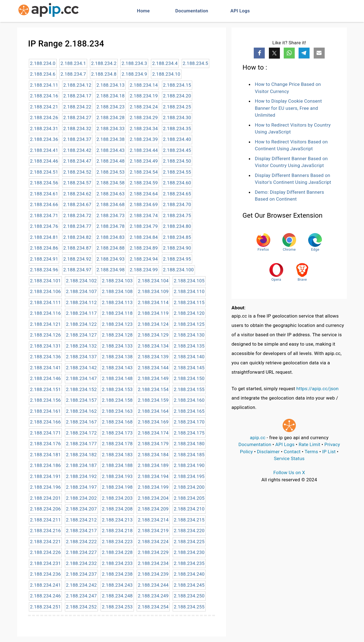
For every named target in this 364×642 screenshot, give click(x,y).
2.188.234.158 (117, 400)
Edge (315, 242)
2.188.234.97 (77, 270)
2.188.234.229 (153, 552)
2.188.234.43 (111, 150)
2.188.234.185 (189, 455)
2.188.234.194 (153, 476)
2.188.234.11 (44, 85)
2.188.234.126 (45, 335)
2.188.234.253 (117, 607)
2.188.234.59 (144, 183)
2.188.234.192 (81, 476)
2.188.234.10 (166, 74)
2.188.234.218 (117, 531)
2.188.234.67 (77, 204)
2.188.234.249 (153, 596)
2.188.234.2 (104, 63)
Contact (292, 452)
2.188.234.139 (153, 357)
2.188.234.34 (144, 129)
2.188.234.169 (153, 422)
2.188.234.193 (117, 476)
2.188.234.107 (81, 291)
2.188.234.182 (81, 455)
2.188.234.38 (111, 139)
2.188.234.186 (45, 465)
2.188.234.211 (45, 520)
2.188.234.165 (189, 411)
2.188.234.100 (178, 270)
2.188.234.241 (45, 585)
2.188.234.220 (189, 531)
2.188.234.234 (153, 563)
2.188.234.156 (45, 400)
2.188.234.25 (177, 107)
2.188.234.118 (117, 313)
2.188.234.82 (77, 237)
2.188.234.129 (153, 335)
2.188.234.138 (117, 357)
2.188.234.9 (134, 74)
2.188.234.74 (144, 215)
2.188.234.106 (45, 291)
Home (143, 11)
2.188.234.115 (189, 302)
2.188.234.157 (81, 400)
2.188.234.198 (117, 487)
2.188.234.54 (144, 172)
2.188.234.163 (117, 411)
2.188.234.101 (45, 281)
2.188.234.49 (144, 161)
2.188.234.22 (77, 107)
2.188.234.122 (81, 324)
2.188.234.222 (81, 542)
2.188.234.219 (153, 531)
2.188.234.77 (77, 226)
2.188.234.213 (117, 520)
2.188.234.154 (153, 389)
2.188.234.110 (189, 291)
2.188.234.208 (117, 509)
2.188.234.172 (81, 433)
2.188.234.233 (117, 563)
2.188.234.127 (81, 335)
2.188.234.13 (111, 85)
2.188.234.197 (81, 487)
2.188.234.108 (117, 291)
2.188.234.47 (77, 161)
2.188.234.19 (144, 96)
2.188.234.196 (45, 487)
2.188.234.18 (111, 96)
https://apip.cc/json (318, 389)
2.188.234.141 (45, 368)
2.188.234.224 (153, 542)
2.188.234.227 (81, 552)
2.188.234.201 (45, 498)
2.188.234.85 (177, 237)
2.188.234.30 (177, 118)
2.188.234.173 (117, 433)
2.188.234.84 (144, 237)
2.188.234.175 (189, 433)
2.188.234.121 (45, 324)
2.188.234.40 (177, 139)
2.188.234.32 (77, 129)
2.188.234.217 (81, 531)
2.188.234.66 (44, 204)
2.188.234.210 (189, 509)
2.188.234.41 (44, 150)
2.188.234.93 (111, 259)
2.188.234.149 (153, 378)
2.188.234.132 (81, 346)
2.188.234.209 (153, 509)
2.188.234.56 (44, 183)
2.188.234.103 (117, 281)
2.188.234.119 (153, 313)
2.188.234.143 (117, 368)
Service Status (289, 458)
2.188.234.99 (144, 270)
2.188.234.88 (111, 248)
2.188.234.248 (117, 596)
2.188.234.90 (177, 248)
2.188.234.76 (44, 226)
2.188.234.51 (44, 172)
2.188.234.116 (45, 313)
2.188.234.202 (81, 498)
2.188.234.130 (189, 335)
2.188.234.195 (189, 476)
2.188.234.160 (189, 400)
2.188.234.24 (144, 107)
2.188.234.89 (144, 248)
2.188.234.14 (144, 85)
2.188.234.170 (189, 422)
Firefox (263, 242)
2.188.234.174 (153, 433)
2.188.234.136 (45, 357)
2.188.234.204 (153, 498)
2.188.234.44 (144, 150)
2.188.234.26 (44, 118)
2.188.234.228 (117, 552)
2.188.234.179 (153, 444)
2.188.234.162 (81, 411)
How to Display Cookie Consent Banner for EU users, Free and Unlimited (288, 108)
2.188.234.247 (81, 596)
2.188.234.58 (111, 183)
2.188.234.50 (177, 161)
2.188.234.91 (44, 259)
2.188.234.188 (117, 465)
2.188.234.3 (134, 63)
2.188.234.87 (77, 248)
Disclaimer (268, 452)
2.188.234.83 (111, 237)
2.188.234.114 (153, 302)
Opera (276, 272)
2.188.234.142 (81, 368)
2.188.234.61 (44, 194)
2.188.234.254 (153, 607)
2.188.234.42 (77, 150)
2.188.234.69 (144, 204)
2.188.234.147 (81, 378)
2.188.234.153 (117, 389)
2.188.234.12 (77, 85)
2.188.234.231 (45, 563)
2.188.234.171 (45, 433)
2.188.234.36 (44, 139)
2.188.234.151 (45, 389)
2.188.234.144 (153, 368)
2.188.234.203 (117, 498)
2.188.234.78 (111, 226)
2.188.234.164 (153, 411)
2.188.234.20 (177, 96)
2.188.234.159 (153, 400)
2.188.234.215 (189, 520)
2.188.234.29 (144, 118)
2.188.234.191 (45, 476)
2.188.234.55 (177, 172)
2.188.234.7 (73, 74)
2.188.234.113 (117, 302)
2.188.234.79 (144, 226)
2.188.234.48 (111, 161)
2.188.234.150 (189, 378)
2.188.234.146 (45, 378)
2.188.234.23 (111, 107)
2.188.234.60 (177, 183)
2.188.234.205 (189, 498)
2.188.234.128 (117, 335)
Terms (311, 452)
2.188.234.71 (44, 215)
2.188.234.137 (81, 357)
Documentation (192, 11)
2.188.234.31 (44, 129)
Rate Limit (309, 444)
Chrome (289, 242)
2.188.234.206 (45, 509)
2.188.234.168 (117, 422)
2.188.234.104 (153, 281)
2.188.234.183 (117, 455)
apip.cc (258, 438)
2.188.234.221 (45, 542)
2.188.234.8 (104, 74)
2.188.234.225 (189, 542)
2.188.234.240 (189, 574)
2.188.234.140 (189, 357)
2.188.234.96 (44, 270)
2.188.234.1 (73, 63)
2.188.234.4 (165, 63)
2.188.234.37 (77, 139)
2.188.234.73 (111, 215)
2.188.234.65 (177, 194)
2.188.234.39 (144, 139)
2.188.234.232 (81, 563)
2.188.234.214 (153, 520)
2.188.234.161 (45, 411)
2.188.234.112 (81, 302)
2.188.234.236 (45, 574)
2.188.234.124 (153, 324)
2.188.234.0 (43, 63)
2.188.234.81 (44, 237)
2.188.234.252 (81, 607)
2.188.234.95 (177, 259)
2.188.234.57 (77, 183)
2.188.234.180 (189, 444)
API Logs (240, 11)
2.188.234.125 (189, 324)
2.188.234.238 (117, 574)
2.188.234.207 (81, 509)
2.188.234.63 (111, 194)
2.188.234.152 (81, 389)
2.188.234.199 (153, 487)
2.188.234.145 (189, 368)
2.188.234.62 (77, 194)
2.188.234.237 (81, 574)
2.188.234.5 (196, 63)
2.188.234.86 (44, 248)
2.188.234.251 (45, 607)
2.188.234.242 (81, 585)
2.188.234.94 (144, 259)
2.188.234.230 (189, 552)
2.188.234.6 (43, 74)
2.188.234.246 (45, 596)
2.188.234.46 (44, 161)
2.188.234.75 (177, 215)
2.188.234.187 (81, 465)
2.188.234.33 (111, 129)
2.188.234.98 (111, 270)
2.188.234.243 (117, 585)
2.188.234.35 (177, 129)
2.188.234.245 (189, 585)
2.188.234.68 (111, 204)
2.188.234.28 (111, 118)
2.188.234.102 (81, 281)
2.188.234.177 (81, 444)
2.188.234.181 (45, 455)
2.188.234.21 (44, 107)
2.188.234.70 (177, 204)
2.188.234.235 (189, 563)
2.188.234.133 (117, 346)
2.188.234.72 (77, 215)
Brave (302, 272)
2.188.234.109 (153, 291)
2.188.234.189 (153, 465)
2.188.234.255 (189, 607)
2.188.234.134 (153, 346)
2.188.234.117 (81, 313)
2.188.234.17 (77, 96)
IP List (329, 452)
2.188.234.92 (77, 259)
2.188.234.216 (45, 531)
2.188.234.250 (189, 596)
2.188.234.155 (189, 389)
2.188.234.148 (117, 378)
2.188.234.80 (177, 226)
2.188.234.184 (153, 455)
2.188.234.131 (45, 346)
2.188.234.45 (177, 150)
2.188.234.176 (45, 444)
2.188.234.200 (189, 487)
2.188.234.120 (189, 313)
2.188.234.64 (144, 194)
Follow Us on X (289, 472)
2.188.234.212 (81, 520)
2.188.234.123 (117, 324)
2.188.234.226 (45, 552)
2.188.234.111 (45, 302)
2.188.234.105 (189, 281)
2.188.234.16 (44, 96)
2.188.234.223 (117, 542)
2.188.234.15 (177, 85)
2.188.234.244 (153, 585)
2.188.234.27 (77, 118)
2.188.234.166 (45, 422)
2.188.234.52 (77, 172)
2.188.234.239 (153, 574)
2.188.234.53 (111, 172)
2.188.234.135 (189, 346)
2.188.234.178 (117, 444)
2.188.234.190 (189, 465)
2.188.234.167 (81, 422)
